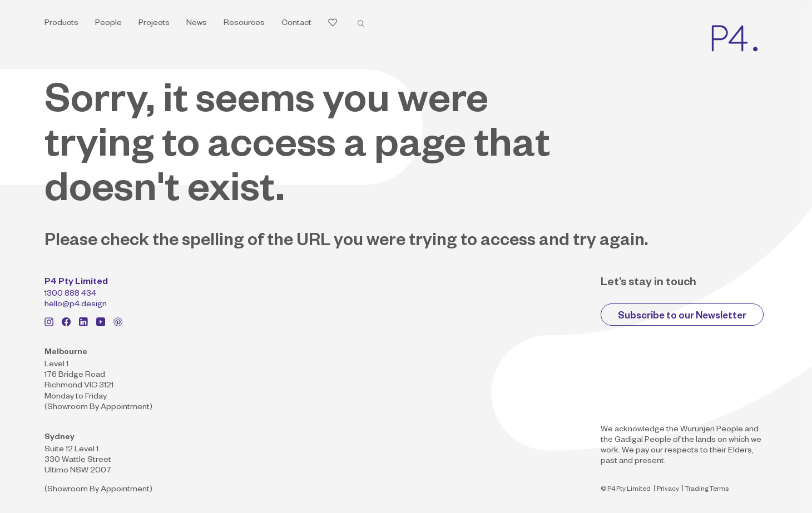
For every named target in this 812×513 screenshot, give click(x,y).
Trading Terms (707, 490)
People (108, 24)
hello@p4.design (76, 305)
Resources (244, 24)
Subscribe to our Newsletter (682, 317)
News (197, 24)
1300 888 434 (70, 295)
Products (61, 24)
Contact (296, 24)
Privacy (668, 490)
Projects (154, 24)
